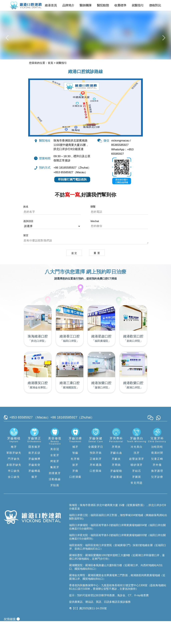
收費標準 (120, 5)
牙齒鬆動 (116, 494)
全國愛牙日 (96, 470)
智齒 (75, 476)
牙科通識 (96, 488)
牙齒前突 (34, 488)
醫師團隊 (86, 5)
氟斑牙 (55, 490)
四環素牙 (55, 496)
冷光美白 (137, 470)
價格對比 (155, 5)
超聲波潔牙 (137, 482)
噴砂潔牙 (137, 488)
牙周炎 (116, 470)
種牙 (14, 470)
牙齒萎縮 (116, 500)
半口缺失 (14, 494)
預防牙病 (96, 476)
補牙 (75, 470)
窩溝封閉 (157, 476)
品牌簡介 (68, 5)
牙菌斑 (137, 500)
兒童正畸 (157, 482)
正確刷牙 (96, 482)
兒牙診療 (157, 500)
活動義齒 (55, 502)
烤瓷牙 (55, 484)
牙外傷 (157, 488)
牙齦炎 (116, 482)
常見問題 (137, 506)
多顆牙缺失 (14, 488)
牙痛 (75, 494)
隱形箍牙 (34, 470)
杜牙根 (75, 482)
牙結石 (137, 494)
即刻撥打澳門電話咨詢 (72, 202)
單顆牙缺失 (14, 476)
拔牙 (75, 488)
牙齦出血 (116, 476)
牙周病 (116, 488)
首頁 (50, 85)
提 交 (73, 276)
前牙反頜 (34, 476)
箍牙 (34, 500)
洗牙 (137, 476)
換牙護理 (157, 494)
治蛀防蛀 (157, 470)
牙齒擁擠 (34, 482)
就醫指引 (138, 5)
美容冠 (55, 472)
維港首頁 (51, 5)
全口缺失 (14, 500)
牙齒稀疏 (34, 494)
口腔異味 (96, 494)
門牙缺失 (14, 482)
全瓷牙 (55, 478)
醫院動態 (103, 5)
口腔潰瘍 (75, 500)
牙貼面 (55, 508)
